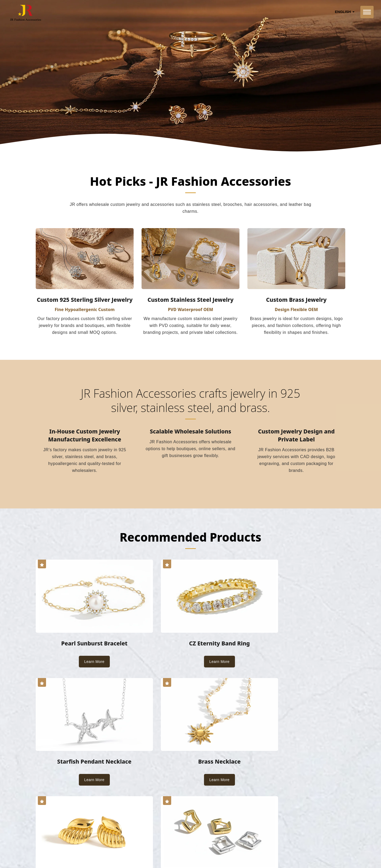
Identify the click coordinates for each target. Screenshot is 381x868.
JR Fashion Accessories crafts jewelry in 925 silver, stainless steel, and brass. (190, 401)
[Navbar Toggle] (367, 12)
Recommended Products (191, 538)
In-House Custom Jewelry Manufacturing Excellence (85, 436)
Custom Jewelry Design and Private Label (296, 436)
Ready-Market (86, 851)
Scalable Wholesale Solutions (190, 432)
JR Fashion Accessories (89, 845)
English (345, 12)
